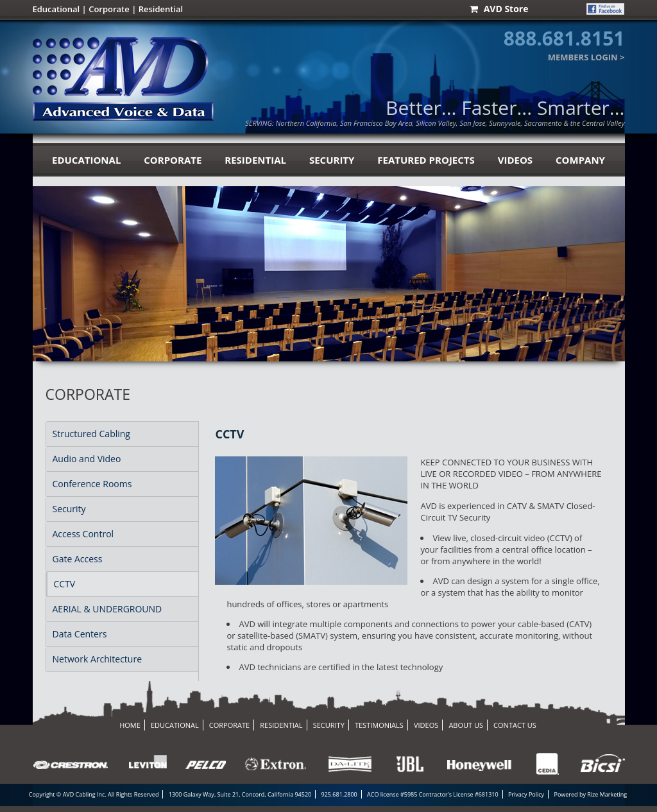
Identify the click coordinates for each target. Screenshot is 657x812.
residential (255, 160)
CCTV (65, 584)
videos (515, 160)
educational (86, 160)
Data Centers (80, 634)
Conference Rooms (92, 484)
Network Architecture (98, 659)
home (130, 725)
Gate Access (78, 559)
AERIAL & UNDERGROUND (107, 609)
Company (580, 160)
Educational (56, 9)
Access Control (83, 534)
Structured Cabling (91, 434)
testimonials (379, 725)
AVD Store (499, 9)
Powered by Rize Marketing (590, 794)
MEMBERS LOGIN (583, 57)
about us (466, 725)
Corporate (109, 9)
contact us (515, 725)
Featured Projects (426, 160)
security (332, 160)
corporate (173, 160)
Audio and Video (87, 459)
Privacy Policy (526, 794)
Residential (161, 9)
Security (69, 509)
